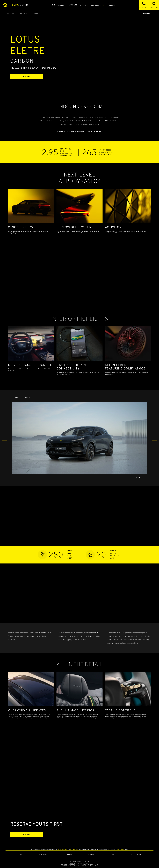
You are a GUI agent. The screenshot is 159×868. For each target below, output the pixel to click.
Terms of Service (63, 849)
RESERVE (147, 14)
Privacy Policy (74, 849)
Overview (10, 14)
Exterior (17, 397)
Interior (24, 14)
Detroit (21, 5)
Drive (36, 14)
